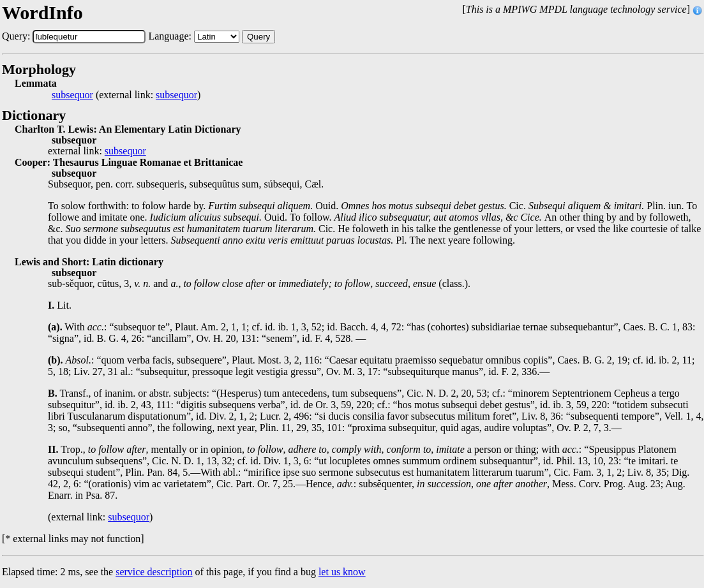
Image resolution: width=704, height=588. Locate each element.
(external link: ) (126, 95)
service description (154, 572)
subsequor (72, 95)
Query (258, 37)
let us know (342, 572)
